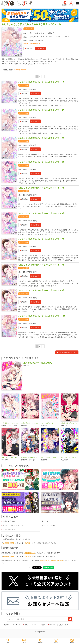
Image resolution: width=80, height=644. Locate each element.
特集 (26, 625)
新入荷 (6, 625)
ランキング (17, 625)
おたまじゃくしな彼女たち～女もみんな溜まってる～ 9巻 (41, 290)
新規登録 (65, 4)
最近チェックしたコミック (59, 625)
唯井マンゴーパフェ (37, 33)
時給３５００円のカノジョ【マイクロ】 (70, 423)
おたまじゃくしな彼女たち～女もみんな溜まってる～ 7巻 (41, 239)
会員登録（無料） (9, 543)
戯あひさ (51, 33)
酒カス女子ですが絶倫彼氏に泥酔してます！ (50, 457)
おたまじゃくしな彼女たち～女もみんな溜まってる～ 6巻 (41, 213)
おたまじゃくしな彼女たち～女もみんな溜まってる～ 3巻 (41, 138)
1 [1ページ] (37, 76)
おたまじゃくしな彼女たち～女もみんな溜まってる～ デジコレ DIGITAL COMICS (10, 423)
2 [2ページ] (40, 76)
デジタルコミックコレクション (41, 37)
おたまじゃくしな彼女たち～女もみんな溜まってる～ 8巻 (41, 265)
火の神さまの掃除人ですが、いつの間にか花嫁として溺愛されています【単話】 (30, 457)
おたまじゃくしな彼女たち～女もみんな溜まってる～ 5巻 (41, 188)
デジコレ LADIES (62, 37)
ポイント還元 (30, 29)
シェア (28, 567)
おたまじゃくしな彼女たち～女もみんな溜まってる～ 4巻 (41, 162)
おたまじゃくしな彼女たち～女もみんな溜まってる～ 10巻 (42, 316)
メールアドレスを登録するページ (51, 560)
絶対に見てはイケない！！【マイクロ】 (10, 457)
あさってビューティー (49, 423)
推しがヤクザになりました (70, 457)
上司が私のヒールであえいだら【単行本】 (30, 423)
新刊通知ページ (30, 553)
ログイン (71, 4)
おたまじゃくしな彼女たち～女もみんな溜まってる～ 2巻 (41, 110)
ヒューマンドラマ (9, 530)
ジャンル (35, 625)
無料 (44, 625)
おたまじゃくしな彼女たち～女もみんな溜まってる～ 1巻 (41, 82)
